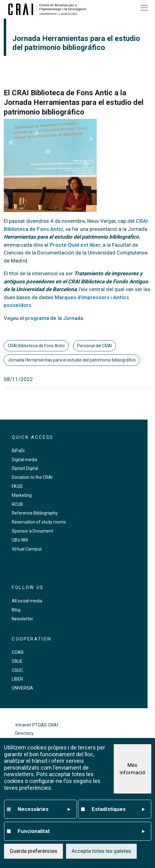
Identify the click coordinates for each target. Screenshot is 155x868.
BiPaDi (18, 451)
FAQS (17, 486)
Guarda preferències (33, 851)
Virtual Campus (27, 549)
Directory (24, 733)
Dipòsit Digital (25, 468)
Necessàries (44, 809)
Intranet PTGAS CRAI (37, 725)
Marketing (22, 495)
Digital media (24, 460)
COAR (18, 652)
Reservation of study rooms (39, 522)
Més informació (133, 769)
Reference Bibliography (35, 513)
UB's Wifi (20, 540)
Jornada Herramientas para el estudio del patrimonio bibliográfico (72, 360)
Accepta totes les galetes (101, 851)
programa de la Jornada (54, 318)
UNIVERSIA (22, 688)
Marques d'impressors (82, 297)
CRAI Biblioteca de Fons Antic (36, 346)
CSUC (17, 670)
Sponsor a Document (32, 531)
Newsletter (22, 619)
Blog (16, 610)
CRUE (17, 661)
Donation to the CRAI (32, 477)
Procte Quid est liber (75, 245)
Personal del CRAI (95, 346)
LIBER (17, 679)
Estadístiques (118, 809)
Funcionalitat (81, 831)
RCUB (17, 504)
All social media (27, 601)
